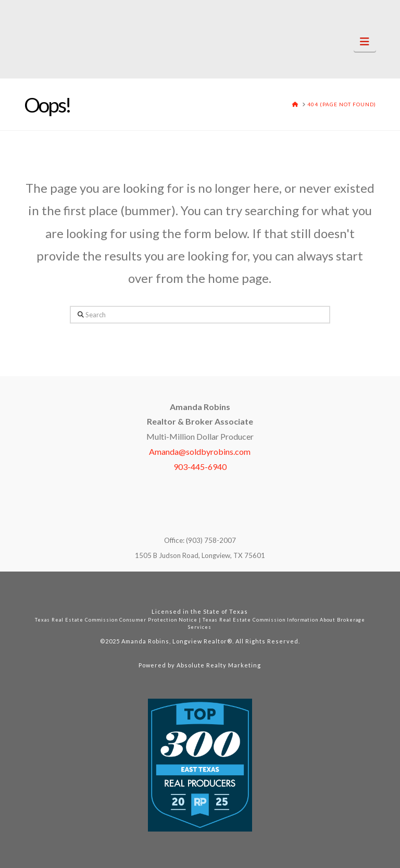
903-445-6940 (200, 467)
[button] (365, 41)
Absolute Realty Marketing (219, 665)
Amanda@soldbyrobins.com (200, 451)
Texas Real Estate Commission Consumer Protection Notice (116, 620)
